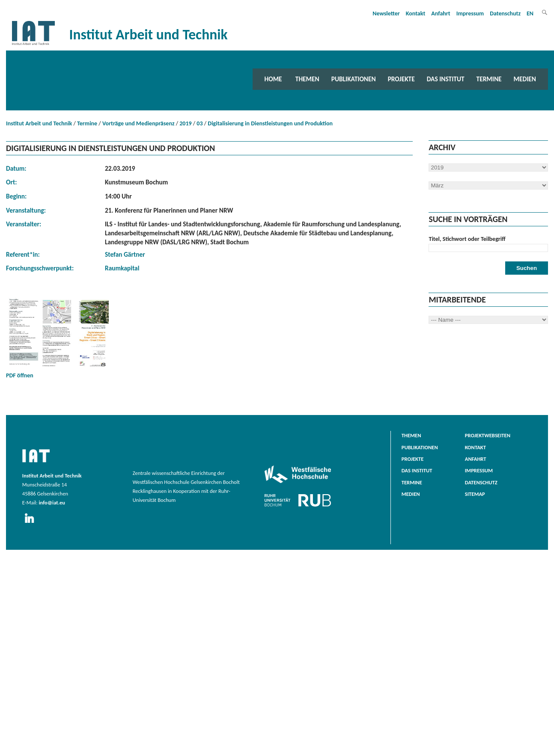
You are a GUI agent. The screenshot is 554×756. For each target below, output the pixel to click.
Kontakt (415, 13)
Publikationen (354, 79)
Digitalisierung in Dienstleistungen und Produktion (270, 123)
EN (530, 13)
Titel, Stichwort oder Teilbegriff (467, 239)
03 (200, 123)
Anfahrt (441, 13)
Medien (525, 79)
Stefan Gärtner (125, 254)
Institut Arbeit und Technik (39, 123)
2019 (185, 123)
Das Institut (446, 79)
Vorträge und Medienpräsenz (138, 123)
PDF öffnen (57, 337)
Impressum (470, 13)
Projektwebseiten (488, 435)
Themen (307, 79)
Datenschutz (505, 13)
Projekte (401, 79)
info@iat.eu (52, 503)
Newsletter (386, 13)
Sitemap (475, 494)
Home (273, 79)
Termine (489, 79)
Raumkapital (122, 268)
